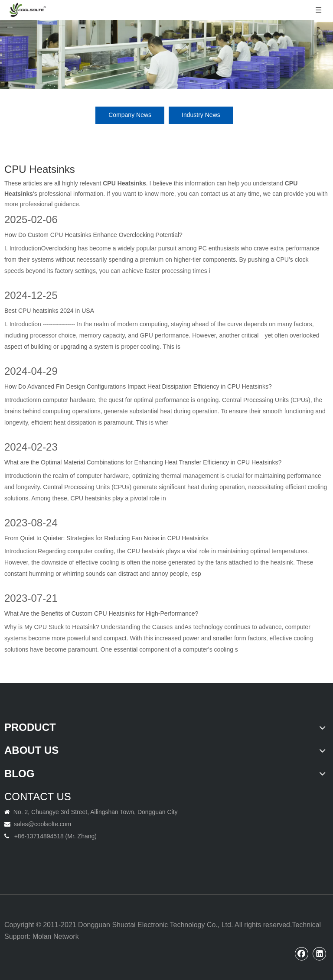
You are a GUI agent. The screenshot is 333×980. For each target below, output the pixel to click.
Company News (130, 115)
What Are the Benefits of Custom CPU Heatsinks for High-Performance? (101, 613)
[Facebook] (302, 954)
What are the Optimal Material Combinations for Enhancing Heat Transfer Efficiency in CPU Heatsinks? (143, 462)
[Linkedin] (320, 954)
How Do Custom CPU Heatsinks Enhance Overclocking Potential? (93, 235)
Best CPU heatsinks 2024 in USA (49, 311)
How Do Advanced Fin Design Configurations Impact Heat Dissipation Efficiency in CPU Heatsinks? (138, 386)
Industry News (201, 115)
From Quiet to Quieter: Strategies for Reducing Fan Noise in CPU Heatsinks (106, 538)
